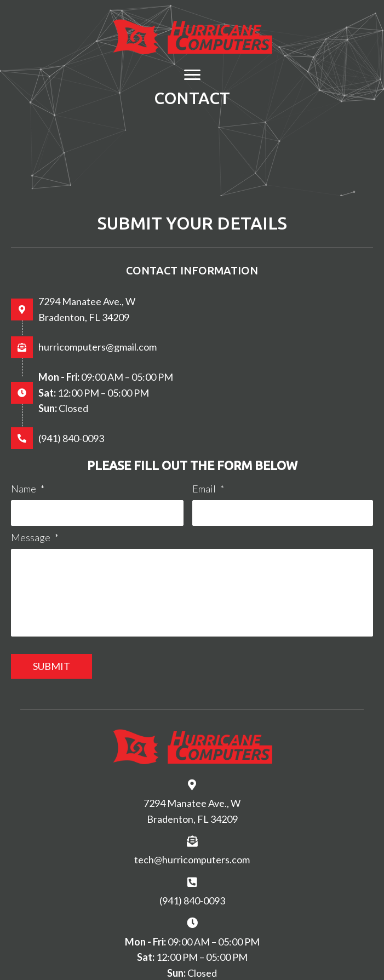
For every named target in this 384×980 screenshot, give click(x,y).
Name (28, 489)
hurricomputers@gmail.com (98, 347)
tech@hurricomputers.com (192, 859)
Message (35, 537)
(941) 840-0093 (71, 438)
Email (208, 489)
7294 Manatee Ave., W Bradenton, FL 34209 (192, 811)
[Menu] (192, 75)
